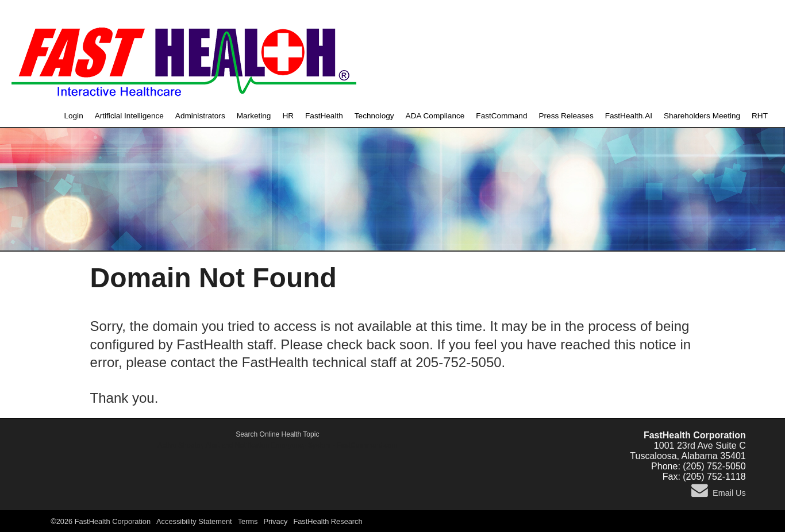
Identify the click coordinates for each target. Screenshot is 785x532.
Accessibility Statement (194, 521)
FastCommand (501, 116)
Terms (248, 521)
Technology (374, 116)
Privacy (275, 521)
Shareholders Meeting (702, 116)
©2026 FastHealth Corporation (101, 521)
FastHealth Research (328, 521)
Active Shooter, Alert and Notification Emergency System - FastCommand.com (277, 445)
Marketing (254, 116)
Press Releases (566, 116)
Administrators (200, 116)
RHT (760, 116)
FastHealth (324, 116)
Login (73, 116)
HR (288, 116)
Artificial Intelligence (129, 116)
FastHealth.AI (629, 116)
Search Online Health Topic (277, 434)
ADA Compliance (435, 116)
